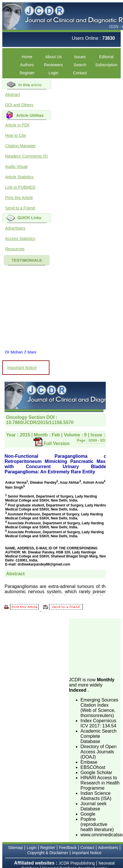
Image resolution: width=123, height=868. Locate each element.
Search (80, 65)
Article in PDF (18, 125)
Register (27, 73)
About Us (53, 57)
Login (53, 73)
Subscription (106, 65)
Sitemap (15, 848)
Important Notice (22, 368)
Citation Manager (21, 146)
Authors (27, 65)
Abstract (13, 94)
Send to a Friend (20, 208)
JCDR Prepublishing (77, 863)
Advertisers (15, 228)
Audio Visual (16, 167)
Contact (80, 73)
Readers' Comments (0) (26, 156)
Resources (15, 249)
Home (27, 57)
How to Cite (16, 135)
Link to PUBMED (20, 187)
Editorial (106, 57)
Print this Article (19, 198)
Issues (80, 57)
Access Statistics (20, 239)
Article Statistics (19, 177)
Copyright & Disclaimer (48, 853)
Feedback (68, 848)
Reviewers (53, 65)
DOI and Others (19, 105)
